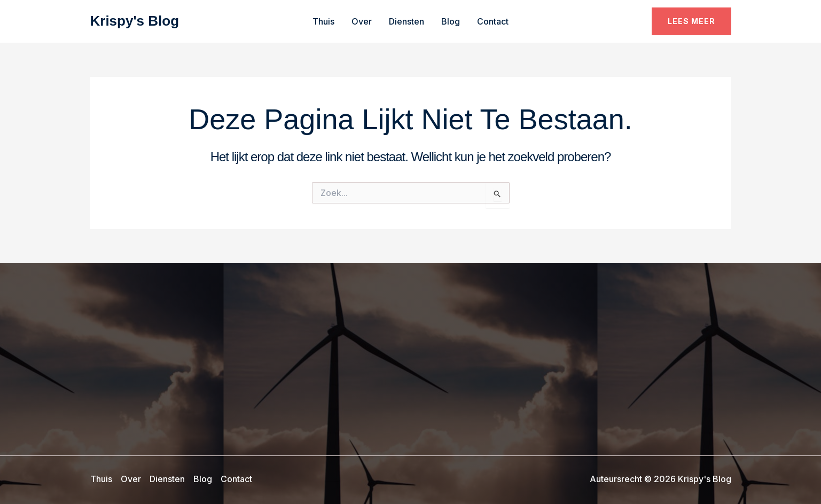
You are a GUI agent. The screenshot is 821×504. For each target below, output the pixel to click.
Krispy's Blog (135, 21)
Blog (451, 21)
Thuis (323, 21)
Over (362, 21)
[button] (691, 21)
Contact (493, 21)
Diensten (406, 21)
